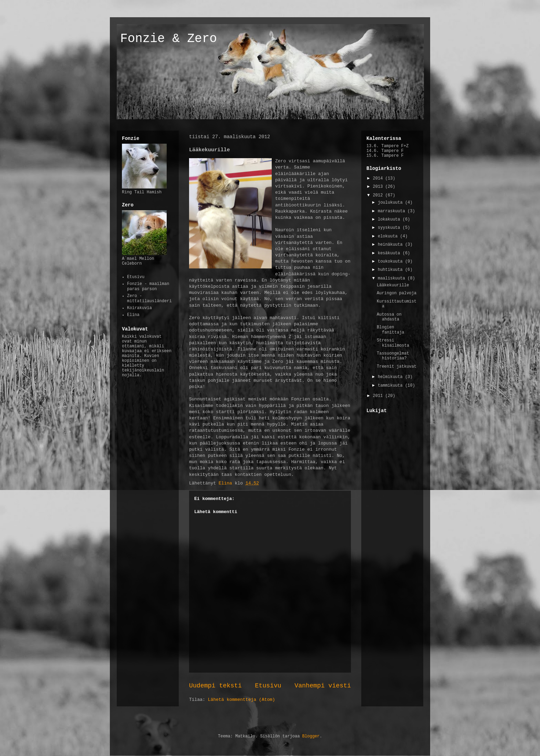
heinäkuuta (391, 245)
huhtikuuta (391, 270)
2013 (379, 187)
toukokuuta (391, 262)
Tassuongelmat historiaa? (393, 356)
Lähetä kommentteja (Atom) (242, 700)
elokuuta (389, 236)
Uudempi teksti (215, 686)
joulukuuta (391, 203)
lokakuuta (390, 219)
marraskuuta (393, 211)
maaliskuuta (393, 278)
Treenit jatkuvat (397, 367)
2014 (379, 178)
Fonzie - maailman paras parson (148, 286)
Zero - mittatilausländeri (149, 298)
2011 (379, 396)
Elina (133, 315)
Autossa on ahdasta (389, 317)
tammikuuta (391, 386)
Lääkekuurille (393, 285)
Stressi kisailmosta (393, 343)
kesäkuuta (390, 253)
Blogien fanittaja (391, 330)
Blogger (311, 736)
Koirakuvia (139, 308)
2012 (379, 195)
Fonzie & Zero (169, 39)
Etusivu (268, 686)
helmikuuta (391, 377)
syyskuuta (390, 228)
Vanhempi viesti (323, 686)
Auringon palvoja (397, 293)
